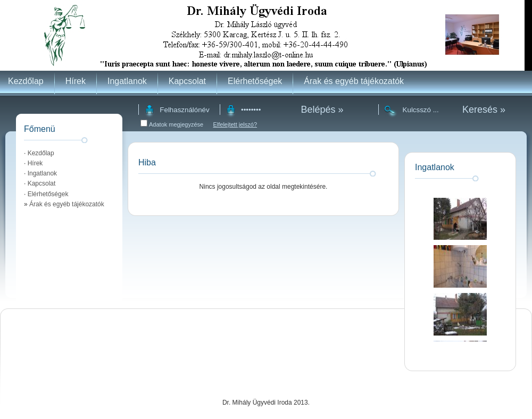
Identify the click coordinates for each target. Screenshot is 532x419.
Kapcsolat (187, 81)
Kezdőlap (26, 81)
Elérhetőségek (255, 81)
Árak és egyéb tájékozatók (354, 81)
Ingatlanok (127, 81)
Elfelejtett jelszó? (235, 124)
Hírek (76, 81)
